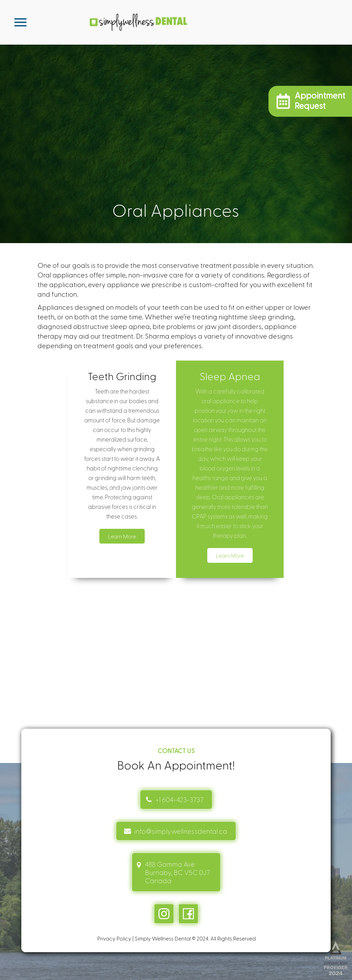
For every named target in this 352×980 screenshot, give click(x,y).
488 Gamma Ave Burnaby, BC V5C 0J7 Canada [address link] (178, 872)
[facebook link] (188, 914)
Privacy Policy (114, 938)
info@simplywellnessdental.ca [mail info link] (181, 831)
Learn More (122, 536)
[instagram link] (164, 914)
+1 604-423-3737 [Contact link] (180, 799)
